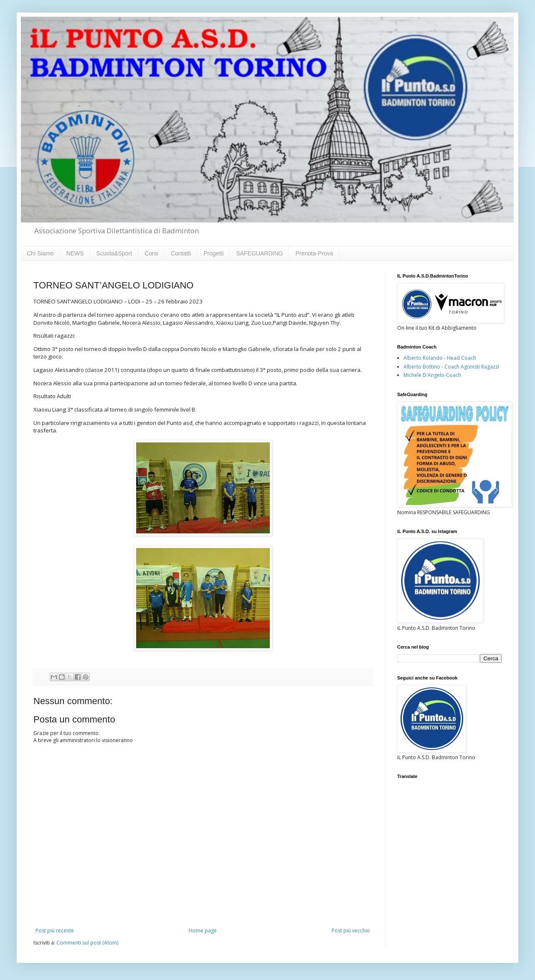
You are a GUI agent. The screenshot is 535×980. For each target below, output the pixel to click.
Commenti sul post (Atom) (87, 943)
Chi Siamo (40, 253)
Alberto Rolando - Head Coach (440, 358)
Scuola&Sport (114, 253)
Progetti (213, 253)
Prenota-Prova (314, 253)
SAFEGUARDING (259, 253)
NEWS (75, 253)
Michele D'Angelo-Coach (432, 375)
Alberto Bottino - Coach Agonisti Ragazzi (451, 367)
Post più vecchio (351, 931)
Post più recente (55, 931)
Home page (203, 931)
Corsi (151, 253)
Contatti (181, 253)
